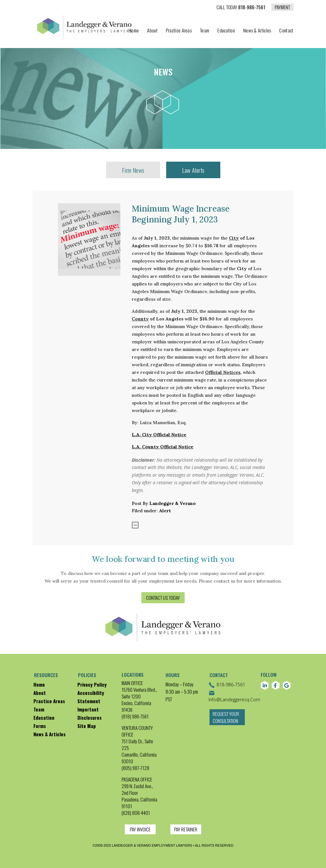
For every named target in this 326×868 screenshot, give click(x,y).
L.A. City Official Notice (159, 435)
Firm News (133, 170)
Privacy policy (92, 684)
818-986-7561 (241, 8)
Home (134, 31)
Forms (40, 726)
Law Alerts (193, 170)
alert (165, 511)
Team (205, 31)
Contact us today (163, 598)
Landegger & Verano (173, 503)
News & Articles (257, 31)
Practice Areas (179, 31)
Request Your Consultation (226, 721)
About (152, 31)
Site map (87, 726)
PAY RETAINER (186, 829)
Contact (286, 31)
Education (226, 31)
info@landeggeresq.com (234, 696)
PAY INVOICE (140, 829)
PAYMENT (282, 7)
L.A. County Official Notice (163, 447)
